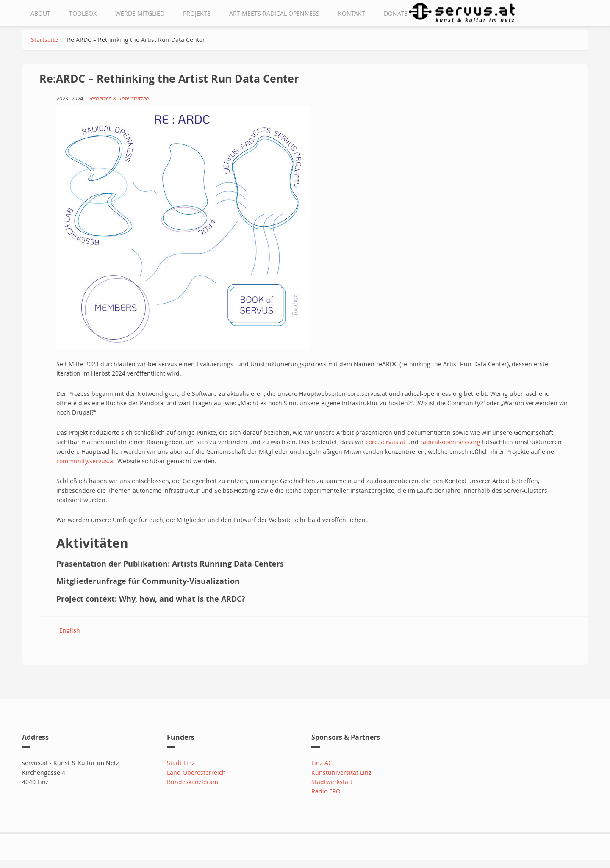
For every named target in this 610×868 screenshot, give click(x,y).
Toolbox (83, 13)
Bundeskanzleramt (194, 782)
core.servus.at (385, 442)
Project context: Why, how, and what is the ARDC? (151, 599)
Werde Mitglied (140, 13)
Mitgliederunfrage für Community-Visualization (148, 581)
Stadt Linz (181, 763)
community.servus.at (86, 461)
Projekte (197, 13)
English (70, 630)
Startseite (44, 40)
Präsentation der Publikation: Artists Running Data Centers (170, 564)
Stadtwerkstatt (332, 782)
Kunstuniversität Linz (341, 773)
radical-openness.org (450, 442)
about (40, 13)
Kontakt (352, 13)
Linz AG (322, 763)
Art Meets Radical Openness (274, 13)
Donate (396, 13)
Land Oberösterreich (196, 773)
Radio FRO (326, 791)
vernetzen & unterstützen (119, 98)
